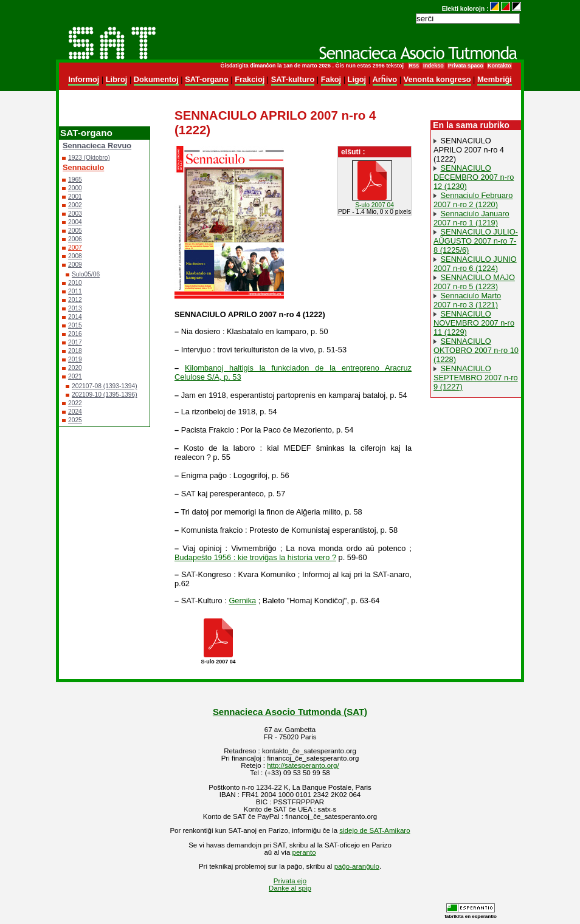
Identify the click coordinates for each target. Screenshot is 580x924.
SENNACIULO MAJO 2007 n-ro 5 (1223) (474, 282)
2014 (75, 317)
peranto (304, 852)
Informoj (84, 79)
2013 (75, 308)
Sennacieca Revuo (97, 145)
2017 (75, 342)
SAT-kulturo (293, 79)
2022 (75, 403)
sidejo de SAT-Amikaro (375, 830)
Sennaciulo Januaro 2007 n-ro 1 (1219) (471, 218)
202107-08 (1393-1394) (105, 386)
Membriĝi (495, 79)
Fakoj (331, 79)
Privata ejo (290, 881)
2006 (75, 239)
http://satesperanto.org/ (303, 765)
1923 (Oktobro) (89, 158)
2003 (75, 214)
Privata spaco (466, 66)
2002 (75, 205)
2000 (75, 188)
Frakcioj (250, 79)
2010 (75, 283)
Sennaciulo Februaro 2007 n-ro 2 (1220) (473, 200)
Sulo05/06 (86, 274)
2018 (75, 351)
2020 (75, 368)
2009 (75, 265)
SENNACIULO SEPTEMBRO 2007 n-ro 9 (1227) (476, 378)
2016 (75, 334)
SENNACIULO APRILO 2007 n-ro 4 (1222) (469, 150)
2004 (75, 222)
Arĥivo (385, 79)
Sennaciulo (83, 167)
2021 (75, 376)
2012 (75, 300)
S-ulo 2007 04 (375, 205)
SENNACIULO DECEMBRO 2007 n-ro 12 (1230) (474, 177)
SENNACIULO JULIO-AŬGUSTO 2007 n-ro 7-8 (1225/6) (476, 241)
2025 (75, 420)
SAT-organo (207, 79)
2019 (75, 359)
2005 (75, 231)
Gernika (242, 601)
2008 (75, 256)
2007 (75, 248)
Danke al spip (290, 888)
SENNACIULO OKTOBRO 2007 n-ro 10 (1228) (476, 350)
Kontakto (499, 66)
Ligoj (357, 79)
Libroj (117, 79)
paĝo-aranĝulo (357, 866)
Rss (413, 66)
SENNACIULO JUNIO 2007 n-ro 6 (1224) (475, 264)
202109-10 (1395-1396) (105, 395)
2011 (75, 291)
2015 (75, 325)
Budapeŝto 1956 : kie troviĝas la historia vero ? (255, 557)
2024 (75, 412)
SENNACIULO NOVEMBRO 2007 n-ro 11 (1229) (474, 323)
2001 (75, 197)
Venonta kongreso (437, 79)
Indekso (433, 66)
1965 (75, 180)
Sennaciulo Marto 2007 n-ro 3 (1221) (467, 300)
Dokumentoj (156, 79)
